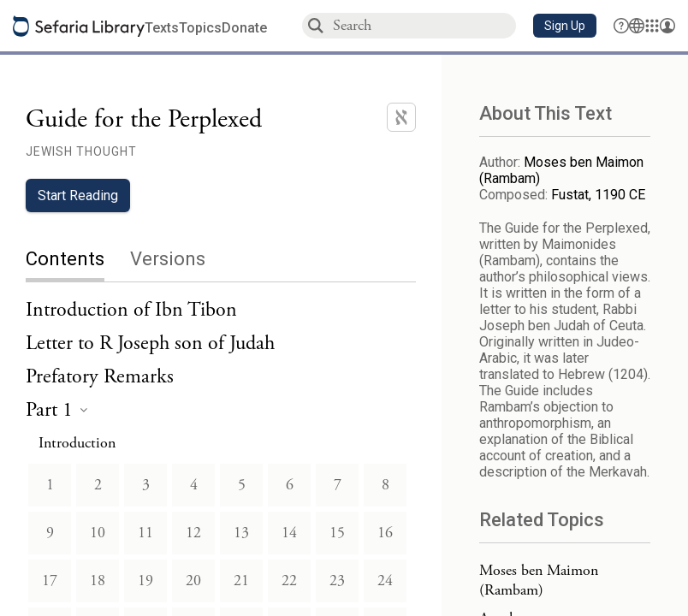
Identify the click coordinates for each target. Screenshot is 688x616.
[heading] (56, 411)
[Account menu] (667, 26)
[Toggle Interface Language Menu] (637, 26)
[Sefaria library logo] (79, 26)
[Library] (652, 26)
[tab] (78, 261)
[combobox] (424, 25)
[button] (565, 26)
